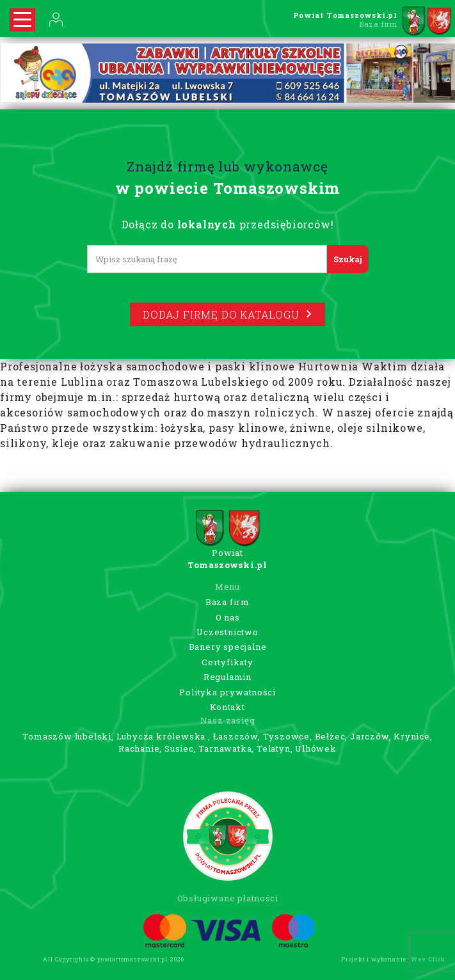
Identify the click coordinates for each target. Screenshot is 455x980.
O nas (228, 617)
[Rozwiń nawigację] (22, 20)
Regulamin (227, 677)
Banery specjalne (228, 647)
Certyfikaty (227, 662)
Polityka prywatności (227, 692)
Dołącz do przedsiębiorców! (228, 224)
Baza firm (227, 602)
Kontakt (227, 707)
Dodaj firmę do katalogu (227, 314)
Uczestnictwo (227, 632)
